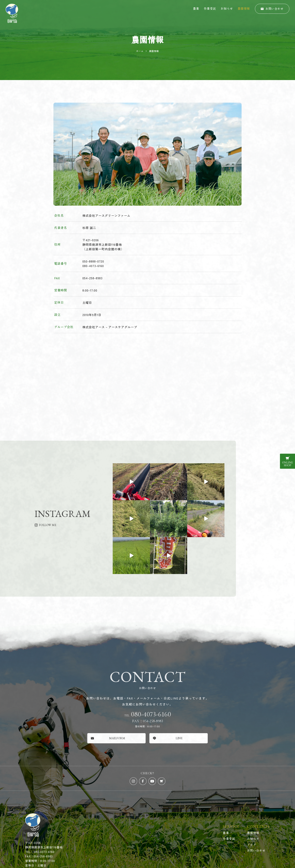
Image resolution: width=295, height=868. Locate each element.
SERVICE (231, 790)
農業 (196, 9)
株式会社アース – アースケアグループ (110, 327)
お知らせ (227, 9)
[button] (272, 9)
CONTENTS (258, 790)
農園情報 (244, 9)
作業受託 (210, 9)
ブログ (252, 808)
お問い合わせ (256, 813)
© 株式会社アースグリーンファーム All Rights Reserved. (147, 840)
